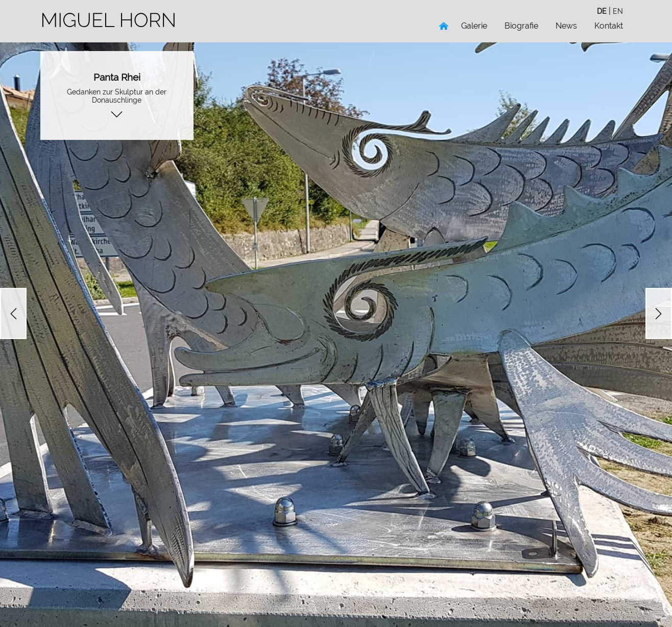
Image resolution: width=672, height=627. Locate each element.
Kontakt (609, 26)
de (602, 11)
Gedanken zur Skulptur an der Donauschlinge (117, 95)
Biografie (521, 26)
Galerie (474, 26)
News (566, 26)
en (618, 11)
